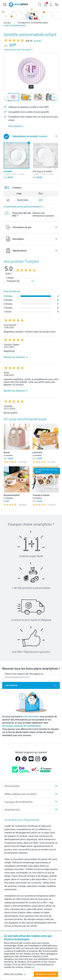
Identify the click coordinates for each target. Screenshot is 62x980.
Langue (10, 278)
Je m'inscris (12, 685)
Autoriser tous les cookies (46, 974)
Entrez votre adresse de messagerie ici (24, 674)
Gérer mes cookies (15, 974)
